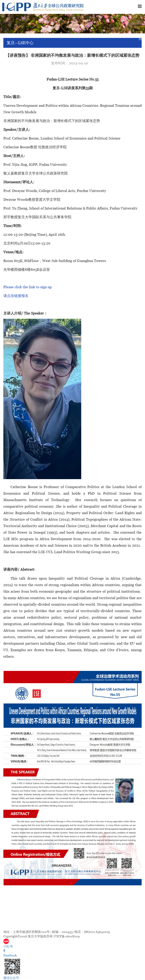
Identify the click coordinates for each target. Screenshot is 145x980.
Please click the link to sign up (28, 287)
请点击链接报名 (16, 296)
